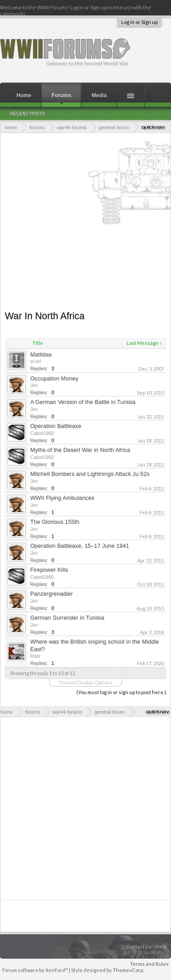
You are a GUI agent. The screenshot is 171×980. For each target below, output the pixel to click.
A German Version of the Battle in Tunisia (83, 402)
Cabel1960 (42, 433)
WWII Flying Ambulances (62, 498)
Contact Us (139, 946)
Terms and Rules (149, 964)
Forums (61, 95)
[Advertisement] (83, 221)
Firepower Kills (49, 570)
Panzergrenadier (52, 594)
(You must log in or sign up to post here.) (121, 692)
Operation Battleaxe (56, 426)
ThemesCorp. (128, 970)
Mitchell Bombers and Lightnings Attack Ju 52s (90, 474)
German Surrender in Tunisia (67, 618)
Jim (34, 385)
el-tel (36, 361)
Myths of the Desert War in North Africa (80, 450)
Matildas (41, 354)
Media (99, 95)
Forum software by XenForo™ (36, 970)
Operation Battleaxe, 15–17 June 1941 (80, 546)
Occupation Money (54, 378)
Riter (35, 656)
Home (24, 95)
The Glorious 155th (55, 522)
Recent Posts (28, 114)
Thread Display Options (86, 682)
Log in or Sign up (139, 22)
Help (161, 946)
